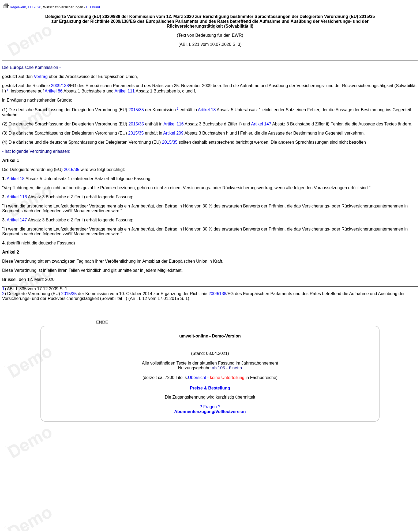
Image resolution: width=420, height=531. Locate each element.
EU (89, 7)
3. (4, 220)
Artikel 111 (125, 91)
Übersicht (197, 378)
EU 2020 (35, 7)
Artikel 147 (261, 124)
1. (4, 179)
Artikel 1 (11, 160)
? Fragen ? (210, 407)
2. (4, 197)
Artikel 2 (11, 252)
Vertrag (41, 77)
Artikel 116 (174, 124)
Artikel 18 (207, 110)
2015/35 (136, 110)
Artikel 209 (173, 133)
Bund (96, 7)
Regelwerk (18, 7)
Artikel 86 (54, 91)
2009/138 (60, 86)
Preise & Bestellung (210, 388)
